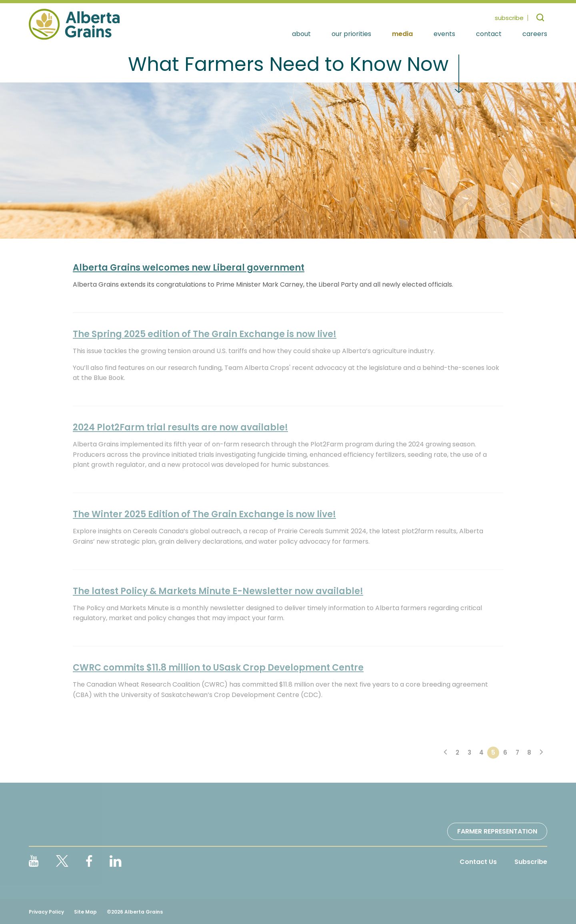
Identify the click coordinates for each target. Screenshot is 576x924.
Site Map (85, 912)
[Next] (541, 753)
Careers (535, 34)
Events (444, 34)
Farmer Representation (497, 831)
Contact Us (478, 862)
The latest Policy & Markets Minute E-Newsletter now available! (218, 591)
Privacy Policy (46, 912)
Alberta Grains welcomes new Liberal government (189, 268)
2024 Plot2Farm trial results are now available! (180, 427)
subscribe (509, 18)
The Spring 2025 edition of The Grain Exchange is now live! (205, 334)
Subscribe (531, 862)
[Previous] (445, 753)
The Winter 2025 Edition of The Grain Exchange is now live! (204, 514)
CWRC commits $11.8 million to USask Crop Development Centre (218, 668)
